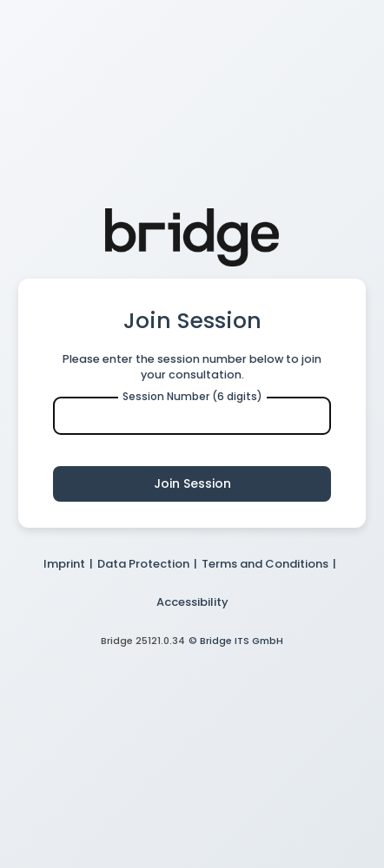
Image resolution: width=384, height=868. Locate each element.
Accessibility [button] (192, 602)
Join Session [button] (192, 483)
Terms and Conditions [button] (265, 564)
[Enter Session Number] (192, 416)
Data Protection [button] (143, 564)
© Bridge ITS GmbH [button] (236, 641)
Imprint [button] (64, 564)
